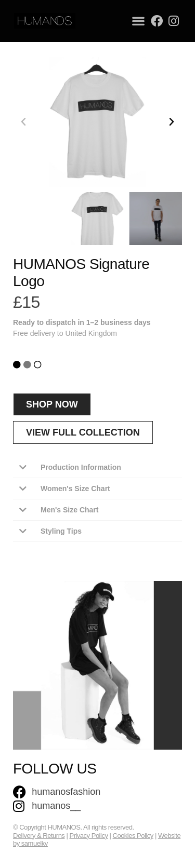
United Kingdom (91, 333)
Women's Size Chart (75, 489)
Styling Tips (61, 531)
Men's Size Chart (69, 510)
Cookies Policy (133, 836)
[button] (139, 21)
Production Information (81, 467)
